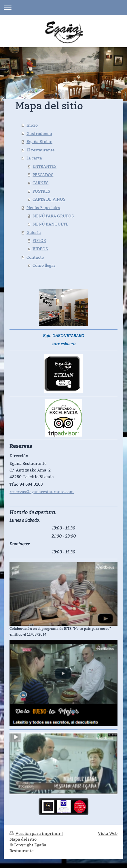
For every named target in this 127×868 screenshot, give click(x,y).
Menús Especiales (43, 208)
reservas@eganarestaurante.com (42, 492)
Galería (34, 232)
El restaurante (40, 150)
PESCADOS (43, 175)
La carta (34, 158)
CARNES (40, 183)
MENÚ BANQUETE (50, 224)
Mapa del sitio (23, 839)
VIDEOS (40, 249)
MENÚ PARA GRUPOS (53, 216)
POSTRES (41, 191)
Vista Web (108, 833)
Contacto (35, 257)
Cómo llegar (44, 265)
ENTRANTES (44, 166)
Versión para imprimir (36, 833)
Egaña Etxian (39, 142)
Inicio (32, 125)
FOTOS (39, 241)
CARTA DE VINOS (49, 199)
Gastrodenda (39, 134)
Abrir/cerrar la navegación (64, 8)
